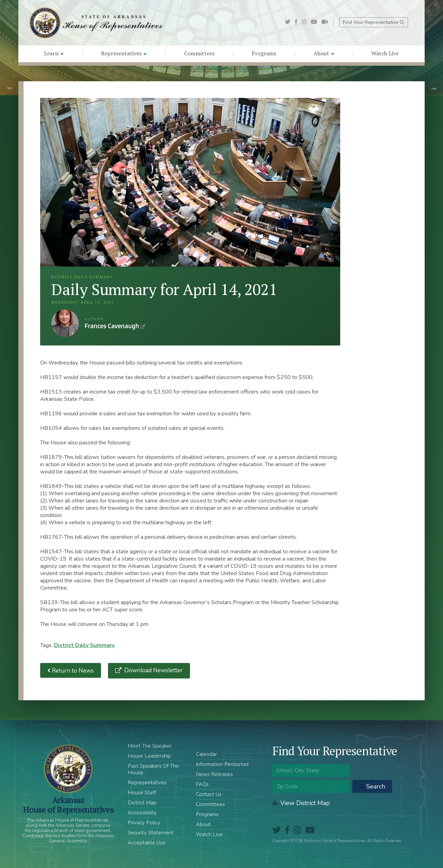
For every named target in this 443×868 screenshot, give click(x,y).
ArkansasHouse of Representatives (68, 805)
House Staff (142, 793)
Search (372, 786)
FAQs (202, 784)
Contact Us (209, 794)
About (324, 53)
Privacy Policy (144, 823)
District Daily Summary (84, 645)
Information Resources (222, 764)
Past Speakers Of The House (153, 769)
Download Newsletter (153, 670)
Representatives (124, 53)
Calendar (206, 754)
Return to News (71, 670)
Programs (264, 53)
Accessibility (142, 813)
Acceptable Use (147, 843)
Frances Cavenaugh (65, 323)
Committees (199, 53)
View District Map (301, 803)
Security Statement (151, 833)
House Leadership (149, 756)
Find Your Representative (374, 22)
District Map (142, 803)
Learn (54, 53)
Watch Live (385, 53)
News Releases (214, 774)
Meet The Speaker (150, 746)
